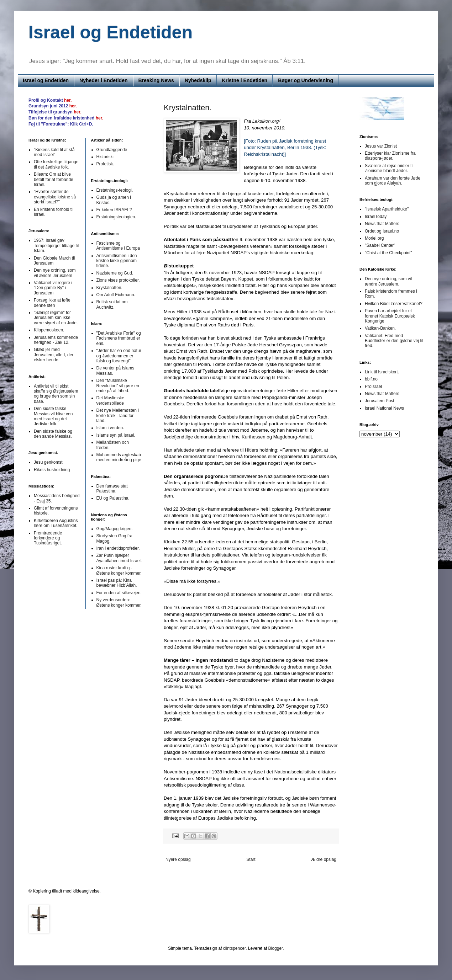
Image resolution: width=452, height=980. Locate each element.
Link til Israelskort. (382, 372)
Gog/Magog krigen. (115, 529)
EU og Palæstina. (113, 498)
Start (251, 859)
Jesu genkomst (48, 462)
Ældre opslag (324, 859)
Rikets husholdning (52, 470)
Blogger (276, 948)
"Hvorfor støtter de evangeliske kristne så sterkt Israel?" (55, 197)
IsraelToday (376, 217)
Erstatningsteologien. (116, 217)
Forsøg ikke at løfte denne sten (52, 303)
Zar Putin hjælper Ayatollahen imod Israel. (119, 558)
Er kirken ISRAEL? (114, 210)
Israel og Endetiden (111, 32)
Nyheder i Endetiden (103, 80)
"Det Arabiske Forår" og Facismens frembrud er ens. (119, 338)
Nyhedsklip (198, 80)
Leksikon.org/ (266, 121)
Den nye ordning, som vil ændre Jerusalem (55, 273)
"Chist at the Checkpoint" (388, 253)
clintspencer (234, 948)
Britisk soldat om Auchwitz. (112, 304)
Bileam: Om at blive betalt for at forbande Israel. (54, 179)
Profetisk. (105, 164)
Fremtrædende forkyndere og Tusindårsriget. (48, 538)
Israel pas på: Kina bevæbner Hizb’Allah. (117, 583)
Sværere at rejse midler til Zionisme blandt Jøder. (389, 168)
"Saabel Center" (380, 245)
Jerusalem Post (380, 401)
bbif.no (371, 379)
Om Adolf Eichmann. (116, 295)
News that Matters (382, 224)
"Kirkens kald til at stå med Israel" (54, 152)
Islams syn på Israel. (116, 435)
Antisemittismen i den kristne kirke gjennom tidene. (117, 261)
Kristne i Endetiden (245, 80)
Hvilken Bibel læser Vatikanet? (394, 304)
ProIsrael (373, 387)
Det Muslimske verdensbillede (111, 400)
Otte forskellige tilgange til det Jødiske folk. (56, 164)
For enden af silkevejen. (119, 593)
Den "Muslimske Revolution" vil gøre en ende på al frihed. (118, 386)
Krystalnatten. (188, 108)
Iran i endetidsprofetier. (118, 548)
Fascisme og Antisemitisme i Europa (118, 246)
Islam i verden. (110, 428)
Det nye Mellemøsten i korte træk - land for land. (118, 416)
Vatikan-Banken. (380, 328)
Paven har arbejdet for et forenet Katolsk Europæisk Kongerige (390, 316)
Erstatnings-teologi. (115, 190)
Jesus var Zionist (381, 146)
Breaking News (156, 80)
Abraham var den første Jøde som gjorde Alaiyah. (393, 181)
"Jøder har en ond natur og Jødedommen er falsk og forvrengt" (119, 356)
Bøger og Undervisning (306, 80)
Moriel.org (374, 238)
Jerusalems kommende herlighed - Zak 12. (56, 340)
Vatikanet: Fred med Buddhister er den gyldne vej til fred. (394, 341)
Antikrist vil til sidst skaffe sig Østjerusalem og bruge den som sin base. (56, 394)
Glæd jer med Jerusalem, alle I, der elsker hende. (54, 355)
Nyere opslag (178, 859)
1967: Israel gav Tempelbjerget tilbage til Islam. (56, 246)
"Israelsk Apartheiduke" (387, 209)
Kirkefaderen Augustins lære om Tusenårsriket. (56, 523)
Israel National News (384, 408)
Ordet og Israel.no (382, 231)
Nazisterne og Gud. (115, 273)
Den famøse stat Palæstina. (112, 489)
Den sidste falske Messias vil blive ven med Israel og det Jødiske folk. (53, 416)
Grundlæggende (112, 150)
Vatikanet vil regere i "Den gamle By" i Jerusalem (53, 288)
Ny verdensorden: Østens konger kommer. (119, 602)
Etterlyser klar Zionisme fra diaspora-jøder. (390, 156)
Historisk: (105, 157)
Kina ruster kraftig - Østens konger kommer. (119, 570)
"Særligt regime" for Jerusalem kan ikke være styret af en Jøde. (56, 318)
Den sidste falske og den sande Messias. (53, 434)
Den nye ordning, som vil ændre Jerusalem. (388, 281)
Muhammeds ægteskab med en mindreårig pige (119, 457)
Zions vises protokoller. (118, 280)
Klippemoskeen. (49, 330)
